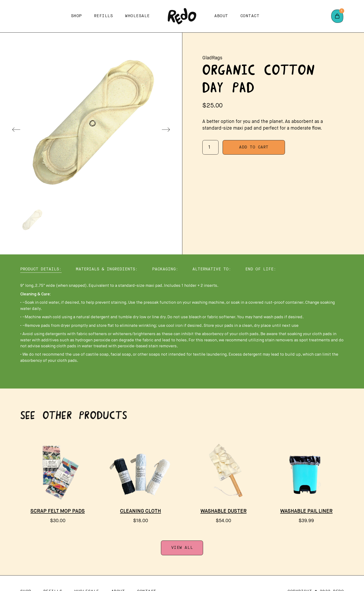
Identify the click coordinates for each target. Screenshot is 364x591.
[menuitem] (32, 220)
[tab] (41, 269)
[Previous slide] (16, 130)
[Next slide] (166, 130)
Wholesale (137, 16)
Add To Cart (254, 147)
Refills (104, 16)
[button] (76, 16)
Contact (250, 16)
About (221, 16)
